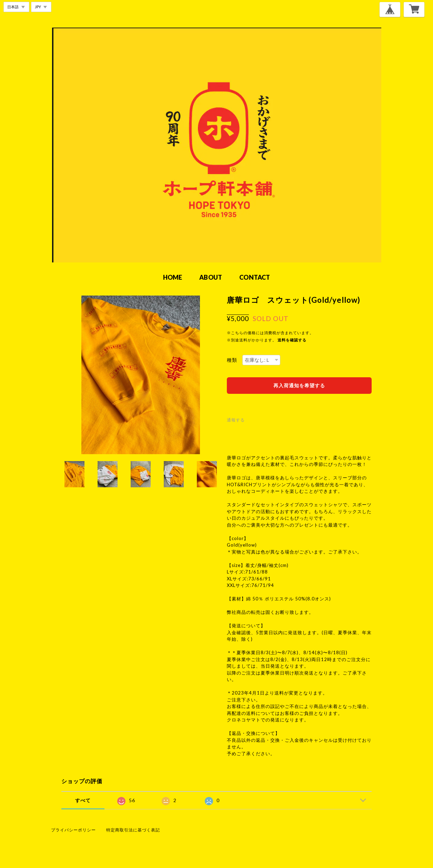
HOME (173, 277)
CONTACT (255, 277)
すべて (83, 800)
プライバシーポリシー (73, 830)
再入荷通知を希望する (299, 385)
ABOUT (211, 277)
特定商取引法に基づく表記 (133, 830)
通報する (236, 420)
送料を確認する (292, 340)
